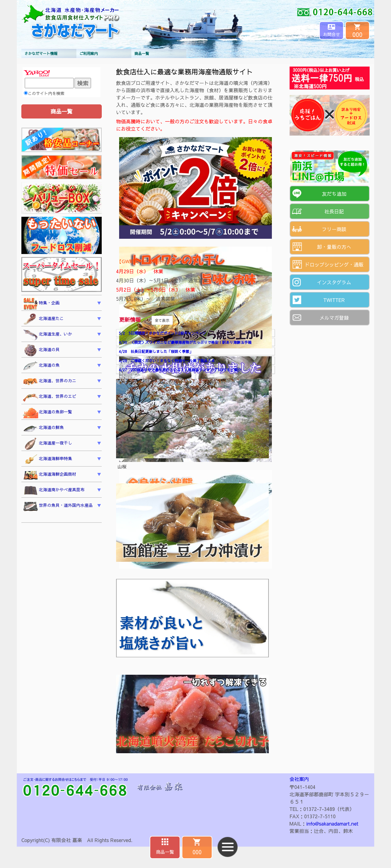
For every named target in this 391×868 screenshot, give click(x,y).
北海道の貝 (41, 350)
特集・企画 (41, 304)
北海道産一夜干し (48, 444)
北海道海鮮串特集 (48, 459)
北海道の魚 (41, 366)
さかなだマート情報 (41, 53)
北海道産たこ (43, 319)
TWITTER (334, 300)
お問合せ (331, 34)
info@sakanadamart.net (332, 823)
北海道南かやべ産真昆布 (54, 490)
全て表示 (162, 320)
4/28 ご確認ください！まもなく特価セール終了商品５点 (167, 361)
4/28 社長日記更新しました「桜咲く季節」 (156, 351)
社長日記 (334, 211)
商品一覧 (142, 53)
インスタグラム (334, 282)
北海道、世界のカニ (49, 382)
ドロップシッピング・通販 (334, 264)
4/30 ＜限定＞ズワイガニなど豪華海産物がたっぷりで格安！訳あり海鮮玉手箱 (185, 342)
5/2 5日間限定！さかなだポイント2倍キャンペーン (162, 333)
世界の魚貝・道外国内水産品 (58, 506)
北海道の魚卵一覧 (48, 413)
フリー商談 (334, 229)
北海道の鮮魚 (43, 428)
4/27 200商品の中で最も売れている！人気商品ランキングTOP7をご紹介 (180, 370)
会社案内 (299, 779)
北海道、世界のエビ (49, 397)
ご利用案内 (89, 53)
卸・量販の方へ (334, 247)
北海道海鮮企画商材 (49, 475)
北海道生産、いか (48, 335)
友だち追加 (334, 194)
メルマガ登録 (334, 318)
